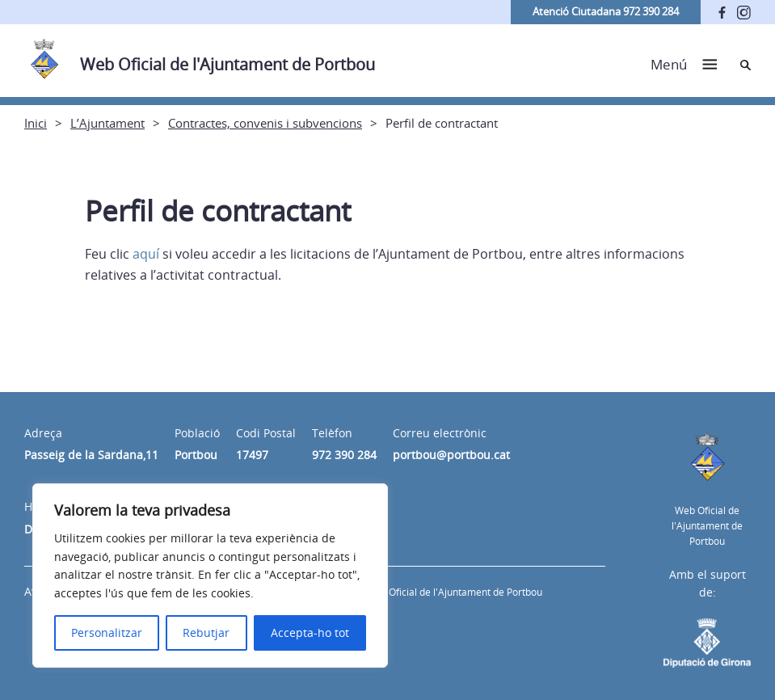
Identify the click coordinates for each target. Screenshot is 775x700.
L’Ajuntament (107, 123)
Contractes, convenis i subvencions (265, 123)
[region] (210, 576)
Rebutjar (206, 633)
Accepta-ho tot (310, 633)
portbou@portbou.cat (451, 455)
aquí (146, 254)
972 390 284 (344, 455)
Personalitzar (107, 633)
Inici (36, 123)
